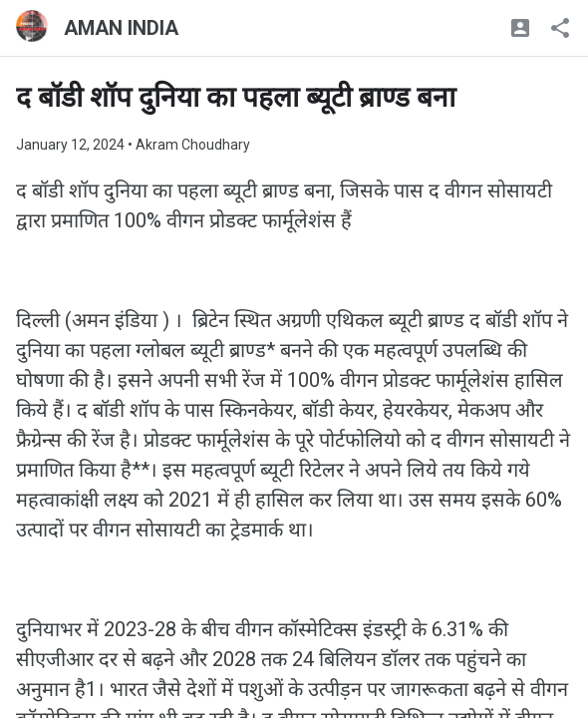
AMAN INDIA (121, 28)
